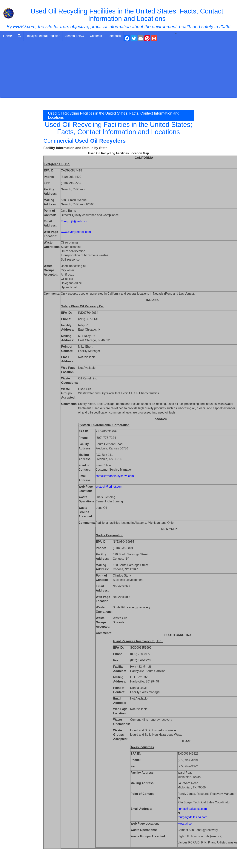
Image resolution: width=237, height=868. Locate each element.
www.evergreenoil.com (76, 232)
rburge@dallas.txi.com (192, 817)
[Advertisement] (118, 69)
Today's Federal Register (43, 36)
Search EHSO (75, 36)
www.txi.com (186, 824)
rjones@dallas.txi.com (192, 809)
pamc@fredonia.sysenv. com (115, 476)
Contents (96, 36)
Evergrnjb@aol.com (74, 221)
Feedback (114, 36)
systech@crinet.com (109, 487)
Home (7, 36)
